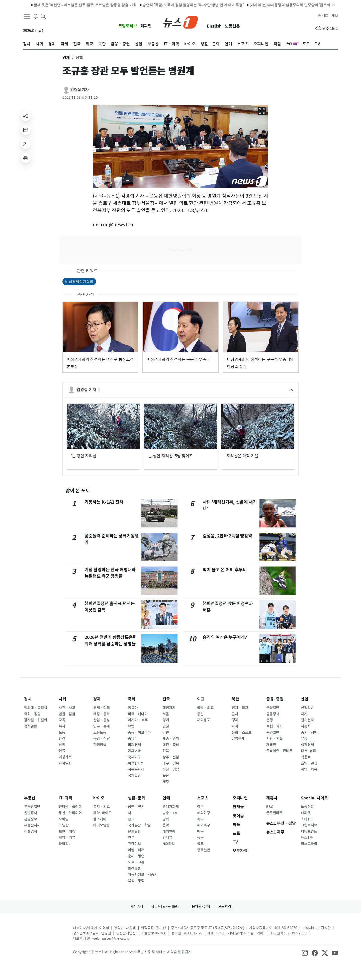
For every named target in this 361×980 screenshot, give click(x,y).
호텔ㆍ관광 (309, 763)
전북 (166, 751)
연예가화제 (171, 807)
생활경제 (307, 745)
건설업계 (31, 831)
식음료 (306, 757)
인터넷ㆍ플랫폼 (70, 807)
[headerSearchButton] (43, 16)
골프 (200, 844)
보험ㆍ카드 (275, 726)
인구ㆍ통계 (102, 726)
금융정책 (273, 714)
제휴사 (272, 798)
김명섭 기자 (80, 90)
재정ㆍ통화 (102, 714)
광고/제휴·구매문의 (166, 906)
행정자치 (169, 708)
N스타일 (169, 844)
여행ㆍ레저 (136, 850)
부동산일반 (32, 807)
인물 (62, 751)
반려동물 (134, 868)
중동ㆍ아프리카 (139, 733)
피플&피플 (136, 763)
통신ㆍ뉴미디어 (70, 813)
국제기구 (134, 757)
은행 (269, 720)
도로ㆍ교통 (136, 862)
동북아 (133, 708)
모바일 (64, 819)
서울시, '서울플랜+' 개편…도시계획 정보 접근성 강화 (80, 5)
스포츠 (203, 798)
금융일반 (273, 708)
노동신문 (232, 26)
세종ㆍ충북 (171, 739)
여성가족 (65, 757)
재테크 (271, 745)
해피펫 (146, 26)
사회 (62, 699)
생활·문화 (137, 798)
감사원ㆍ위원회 (36, 720)
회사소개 (137, 906)
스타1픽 (307, 819)
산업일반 (307, 708)
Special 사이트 (314, 798)
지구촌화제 (136, 769)
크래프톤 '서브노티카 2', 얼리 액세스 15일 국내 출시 (167, 5)
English (214, 26)
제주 (166, 782)
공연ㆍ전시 (136, 807)
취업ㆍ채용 (309, 769)
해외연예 (169, 831)
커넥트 (323, 16)
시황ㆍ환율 (275, 739)
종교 (131, 819)
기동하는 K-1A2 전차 (104, 502)
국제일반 (134, 776)
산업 (305, 699)
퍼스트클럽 (309, 844)
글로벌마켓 (274, 813)
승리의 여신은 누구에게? (225, 637)
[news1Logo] (44, 932)
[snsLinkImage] (305, 952)
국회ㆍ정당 (32, 714)
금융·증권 (275, 699)
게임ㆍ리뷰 (67, 837)
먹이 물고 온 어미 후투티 (225, 570)
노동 (62, 733)
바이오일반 (101, 825)
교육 (62, 720)
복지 (62, 726)
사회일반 (65, 763)
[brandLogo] (181, 22)
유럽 (131, 726)
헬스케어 (100, 819)
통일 (200, 714)
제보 (335, 16)
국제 (132, 699)
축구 (200, 819)
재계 (304, 714)
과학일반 (65, 844)
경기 (166, 720)
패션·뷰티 (308, 751)
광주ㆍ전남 (171, 757)
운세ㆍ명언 (136, 856)
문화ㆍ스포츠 (242, 733)
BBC (270, 807)
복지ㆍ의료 (102, 807)
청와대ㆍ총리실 (36, 708)
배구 (200, 831)
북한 (235, 699)
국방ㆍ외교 (205, 708)
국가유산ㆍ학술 (139, 825)
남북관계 (238, 739)
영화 (166, 819)
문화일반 (134, 831)
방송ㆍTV (170, 813)
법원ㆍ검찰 (67, 714)
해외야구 (204, 813)
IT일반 (64, 825)
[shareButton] (26, 116)
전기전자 (307, 720)
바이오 (99, 798)
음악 (166, 825)
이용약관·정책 (199, 906)
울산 (166, 776)
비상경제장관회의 (79, 282)
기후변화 (134, 751)
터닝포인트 (309, 831)
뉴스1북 (307, 837)
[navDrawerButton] (27, 16)
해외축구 (204, 825)
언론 (131, 837)
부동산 (30, 798)
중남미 (133, 739)
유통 (304, 739)
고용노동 (100, 733)
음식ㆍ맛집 (136, 881)
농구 (200, 837)
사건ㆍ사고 (67, 708)
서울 (166, 714)
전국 (166, 699)
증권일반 (273, 733)
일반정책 (31, 813)
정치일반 (31, 726)
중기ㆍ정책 (309, 733)
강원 (166, 733)
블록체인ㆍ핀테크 (279, 751)
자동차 (306, 726)
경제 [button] (66, 58)
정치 (28, 699)
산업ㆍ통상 (102, 720)
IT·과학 (66, 798)
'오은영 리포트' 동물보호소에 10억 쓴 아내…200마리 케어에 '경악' (264, 5)
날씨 (62, 745)
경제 (97, 699)
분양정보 (31, 819)
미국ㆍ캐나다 (138, 714)
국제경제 (134, 745)
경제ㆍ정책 (102, 708)
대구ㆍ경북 (171, 763)
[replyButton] (26, 130)
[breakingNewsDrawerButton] (36, 16)
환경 (62, 739)
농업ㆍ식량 (102, 739)
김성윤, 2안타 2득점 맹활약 (227, 536)
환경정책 (100, 745)
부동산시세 (32, 825)
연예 (166, 798)
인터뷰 (167, 837)
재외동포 (204, 720)
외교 (201, 699)
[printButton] (26, 158)
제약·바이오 (102, 813)
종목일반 (204, 850)
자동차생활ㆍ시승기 (143, 875)
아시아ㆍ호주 (138, 720)
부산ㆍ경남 (171, 769)
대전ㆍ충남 (171, 745)
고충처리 (225, 906)
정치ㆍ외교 (240, 708)
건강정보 (134, 844)
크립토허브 (128, 26)
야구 (200, 807)
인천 (166, 726)
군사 (235, 714)
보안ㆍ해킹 (67, 831)
